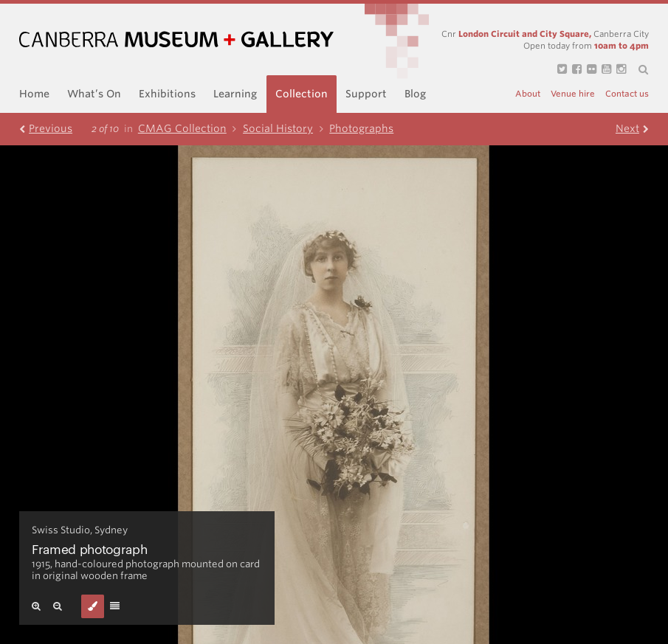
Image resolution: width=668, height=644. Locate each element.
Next (632, 128)
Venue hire (573, 94)
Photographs (361, 128)
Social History (286, 128)
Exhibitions (167, 94)
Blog (415, 94)
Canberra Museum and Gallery (176, 39)
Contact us (627, 94)
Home (34, 94)
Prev (46, 128)
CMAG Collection (190, 128)
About (528, 94)
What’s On (94, 94)
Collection (302, 94)
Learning (235, 94)
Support (366, 94)
